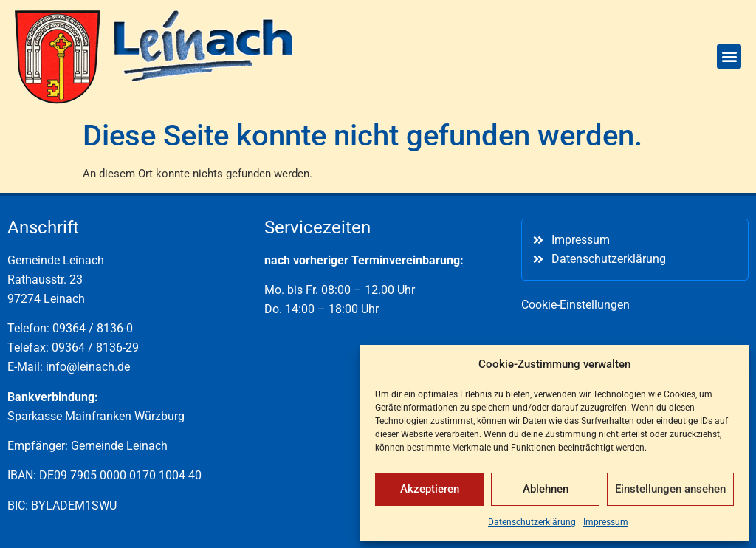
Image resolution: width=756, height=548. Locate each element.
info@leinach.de (88, 367)
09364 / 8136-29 (95, 347)
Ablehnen (546, 489)
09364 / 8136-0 (93, 328)
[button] (729, 56)
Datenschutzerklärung (532, 522)
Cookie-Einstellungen (575, 305)
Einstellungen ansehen (670, 489)
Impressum (606, 522)
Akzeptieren (430, 489)
